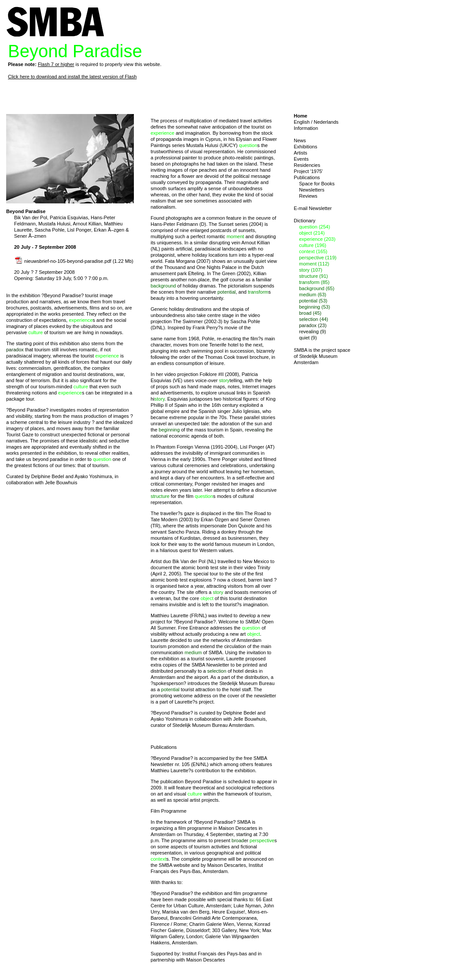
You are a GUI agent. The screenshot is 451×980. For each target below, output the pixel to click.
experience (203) (317, 239)
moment (235, 236)
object (207, 598)
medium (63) (313, 295)
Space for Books (317, 184)
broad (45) (310, 313)
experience (81, 320)
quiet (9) (308, 338)
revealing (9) (312, 332)
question (102, 459)
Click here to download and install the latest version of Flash (72, 77)
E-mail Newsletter (313, 208)
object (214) (312, 233)
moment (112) (314, 264)
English (302, 122)
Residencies (307, 165)
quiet (261, 261)
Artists (301, 153)
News (300, 140)
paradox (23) (313, 325)
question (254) (314, 227)
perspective (262, 840)
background (163, 286)
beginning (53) (314, 307)
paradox (15, 350)
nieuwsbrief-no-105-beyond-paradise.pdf (63, 261)
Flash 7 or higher (56, 64)
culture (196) (313, 245)
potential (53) (313, 301)
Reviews (308, 196)
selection (216, 671)
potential (227, 292)
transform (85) (314, 282)
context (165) (313, 251)
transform (258, 292)
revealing (255, 430)
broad (238, 840)
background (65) (317, 288)
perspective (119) (318, 258)
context (158, 859)
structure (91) (313, 276)
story (224, 380)
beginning (169, 430)
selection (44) (314, 319)
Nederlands (326, 122)
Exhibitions (305, 147)
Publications (307, 177)
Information (306, 128)
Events (301, 159)
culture (35, 332)
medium (193, 652)
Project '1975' (308, 171)
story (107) (311, 270)
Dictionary (305, 221)
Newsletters (312, 190)
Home (301, 116)
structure (160, 496)
